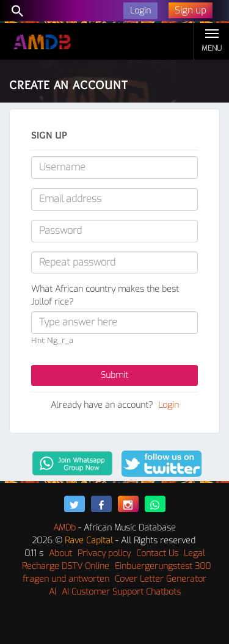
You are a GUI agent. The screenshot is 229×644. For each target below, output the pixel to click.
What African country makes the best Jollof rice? (105, 295)
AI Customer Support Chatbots (121, 592)
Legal (194, 553)
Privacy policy (104, 553)
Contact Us (157, 553)
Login (169, 405)
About (60, 553)
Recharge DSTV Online (66, 566)
